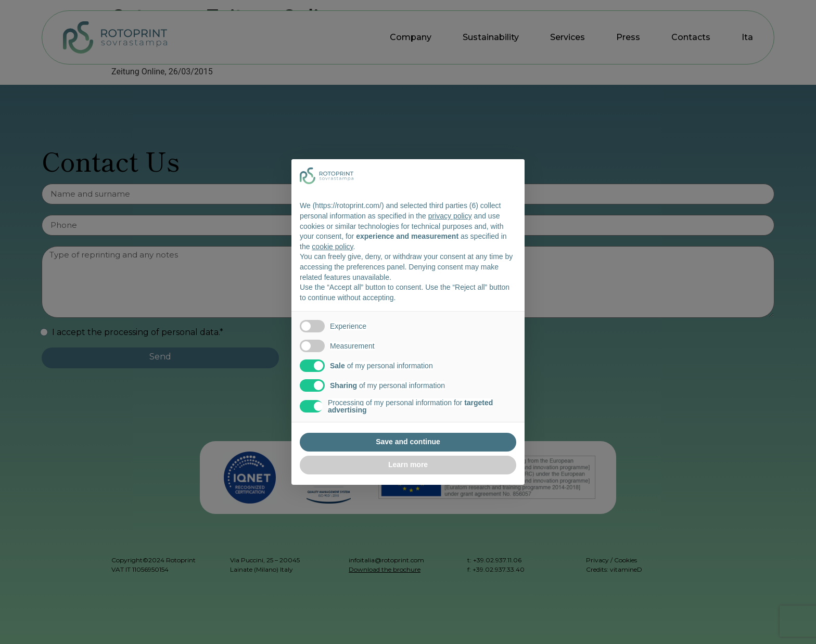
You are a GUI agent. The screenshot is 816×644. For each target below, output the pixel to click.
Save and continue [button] (408, 442)
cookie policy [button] (332, 247)
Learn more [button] (408, 465)
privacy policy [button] (450, 216)
